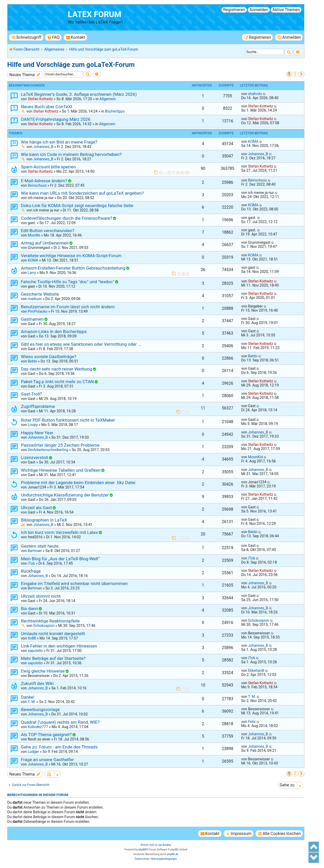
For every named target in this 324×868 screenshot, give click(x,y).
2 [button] (295, 74)
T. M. (32, 702)
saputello (35, 651)
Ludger (33, 752)
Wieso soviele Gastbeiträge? (49, 357)
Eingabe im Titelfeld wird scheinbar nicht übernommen (74, 583)
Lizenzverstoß (35, 457)
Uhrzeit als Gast (36, 508)
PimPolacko (37, 311)
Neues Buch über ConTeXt (47, 107)
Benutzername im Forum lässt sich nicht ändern (68, 307)
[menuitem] (53, 37)
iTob (31, 563)
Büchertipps (115, 111)
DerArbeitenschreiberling (48, 450)
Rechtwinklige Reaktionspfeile (50, 621)
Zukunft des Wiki (37, 683)
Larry (32, 273)
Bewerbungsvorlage (40, 709)
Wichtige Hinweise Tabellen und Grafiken (61, 470)
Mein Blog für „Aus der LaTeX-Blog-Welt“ (60, 559)
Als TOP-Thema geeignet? (46, 735)
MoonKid (255, 457)
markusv (35, 299)
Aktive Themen (286, 10)
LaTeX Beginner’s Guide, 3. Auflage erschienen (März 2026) (79, 94)
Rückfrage (31, 571)
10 (187, 173)
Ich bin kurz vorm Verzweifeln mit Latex (59, 532)
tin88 (32, 638)
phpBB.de (173, 854)
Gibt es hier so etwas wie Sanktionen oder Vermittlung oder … (81, 344)
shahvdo (255, 94)
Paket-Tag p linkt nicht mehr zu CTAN (57, 382)
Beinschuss (37, 185)
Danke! (28, 697)
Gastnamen (32, 319)
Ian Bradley (165, 845)
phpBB (142, 850)
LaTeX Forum (95, 14)
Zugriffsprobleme (38, 406)
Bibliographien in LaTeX (44, 520)
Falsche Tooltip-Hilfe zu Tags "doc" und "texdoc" (68, 282)
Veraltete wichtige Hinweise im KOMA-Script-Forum (71, 256)
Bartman (35, 551)
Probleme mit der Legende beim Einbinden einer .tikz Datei (78, 483)
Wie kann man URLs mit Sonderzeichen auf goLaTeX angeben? (82, 193)
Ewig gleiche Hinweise (43, 671)
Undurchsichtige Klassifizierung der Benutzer (65, 495)
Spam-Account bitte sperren (48, 167)
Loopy (33, 425)
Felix (252, 722)
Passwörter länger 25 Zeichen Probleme (60, 445)
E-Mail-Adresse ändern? (44, 181)
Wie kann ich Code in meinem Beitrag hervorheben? (71, 154)
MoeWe (34, 235)
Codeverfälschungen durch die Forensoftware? (67, 218)
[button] (301, 74)
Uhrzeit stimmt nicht (41, 596)
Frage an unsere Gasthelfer (47, 760)
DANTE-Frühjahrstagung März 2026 (56, 119)
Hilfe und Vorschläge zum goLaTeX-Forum (71, 65)
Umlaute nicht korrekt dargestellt (53, 634)
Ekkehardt (256, 670)
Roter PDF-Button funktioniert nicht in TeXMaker (68, 420)
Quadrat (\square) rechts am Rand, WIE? (60, 722)
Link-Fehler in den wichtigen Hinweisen (59, 646)
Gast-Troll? (31, 394)
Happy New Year (37, 433)
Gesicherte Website (40, 294)
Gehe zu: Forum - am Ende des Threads (59, 747)
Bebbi (32, 361)
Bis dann (29, 609)
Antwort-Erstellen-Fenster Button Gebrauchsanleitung (73, 268)
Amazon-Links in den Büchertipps (54, 332)
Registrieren (234, 10)
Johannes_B (43, 147)
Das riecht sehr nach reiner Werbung (56, 369)
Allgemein (107, 99)
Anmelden (259, 10)
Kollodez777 (38, 727)
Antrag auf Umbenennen (45, 243)
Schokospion (44, 626)
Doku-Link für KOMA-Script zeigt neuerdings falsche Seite (77, 206)
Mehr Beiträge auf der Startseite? (53, 658)
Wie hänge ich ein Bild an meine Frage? (59, 142)
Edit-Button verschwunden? (48, 231)
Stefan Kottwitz (40, 99)
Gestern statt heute (40, 546)
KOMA (253, 141)
